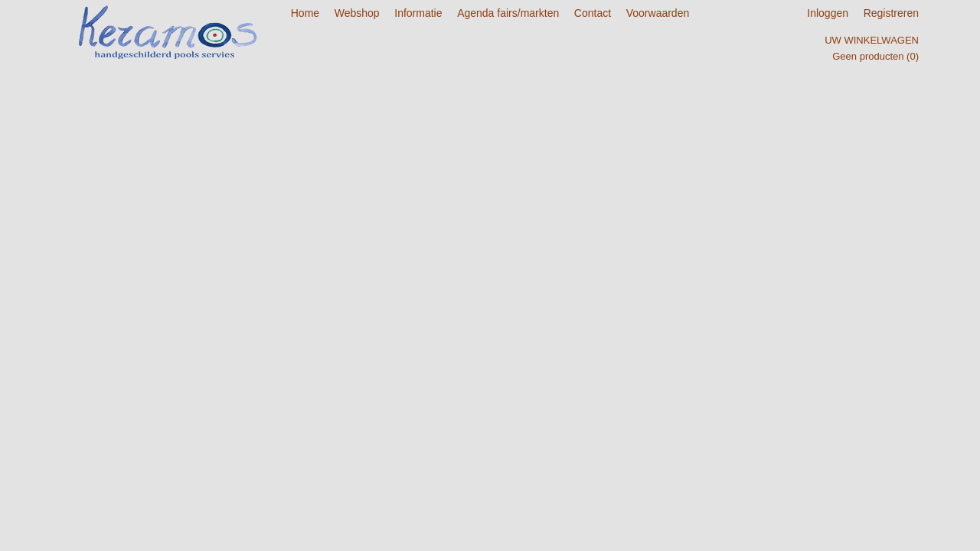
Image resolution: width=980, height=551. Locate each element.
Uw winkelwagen (872, 40)
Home (305, 13)
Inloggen (828, 13)
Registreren (891, 13)
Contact (593, 13)
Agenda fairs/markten (508, 13)
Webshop (357, 13)
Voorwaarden (658, 13)
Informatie (418, 13)
